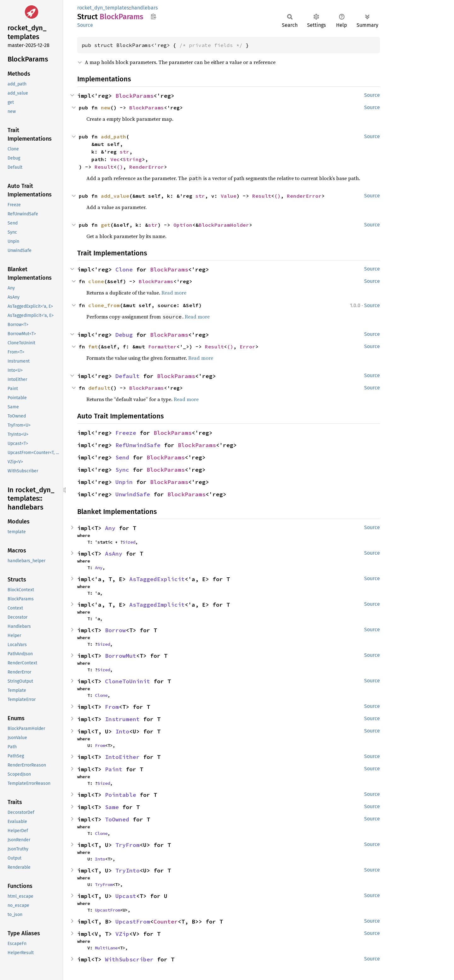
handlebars (145, 8)
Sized (129, 542)
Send (122, 457)
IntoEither (122, 757)
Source (85, 25)
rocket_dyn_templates (103, 8)
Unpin (124, 482)
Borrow (115, 630)
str (125, 152)
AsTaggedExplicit (157, 579)
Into (122, 731)
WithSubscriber (129, 959)
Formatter (162, 347)
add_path (113, 137)
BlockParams (134, 96)
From (112, 707)
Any (110, 528)
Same (112, 807)
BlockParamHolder (224, 225)
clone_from (104, 305)
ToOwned (117, 819)
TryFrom (128, 845)
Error (247, 347)
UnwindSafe (133, 494)
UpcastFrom (108, 910)
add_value (115, 196)
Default (128, 376)
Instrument (122, 719)
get (106, 225)
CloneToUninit (128, 681)
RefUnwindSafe (138, 445)
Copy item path (153, 16)
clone (96, 281)
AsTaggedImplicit (157, 605)
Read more (174, 293)
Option (183, 225)
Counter (166, 922)
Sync (122, 470)
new (106, 108)
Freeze (126, 433)
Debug (124, 335)
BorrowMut (121, 656)
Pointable (121, 795)
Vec (115, 159)
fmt (93, 347)
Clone (124, 269)
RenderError (147, 167)
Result (104, 167)
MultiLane (106, 948)
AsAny (114, 554)
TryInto (128, 870)
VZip (122, 934)
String (132, 159)
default (99, 388)
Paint (114, 769)
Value (229, 196)
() (120, 167)
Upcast (126, 896)
